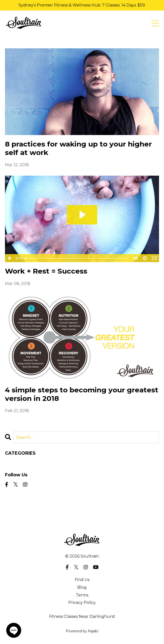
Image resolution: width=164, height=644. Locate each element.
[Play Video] (10, 258)
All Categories (19, 462)
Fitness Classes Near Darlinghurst (82, 616)
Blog (82, 587)
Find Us (82, 580)
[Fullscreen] (154, 258)
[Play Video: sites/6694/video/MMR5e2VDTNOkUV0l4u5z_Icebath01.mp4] (82, 215)
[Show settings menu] (145, 258)
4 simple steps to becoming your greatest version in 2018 (82, 394)
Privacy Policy (82, 603)
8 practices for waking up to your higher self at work (78, 148)
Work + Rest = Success (46, 271)
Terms (82, 595)
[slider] (77, 258)
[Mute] (135, 258)
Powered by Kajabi (82, 631)
